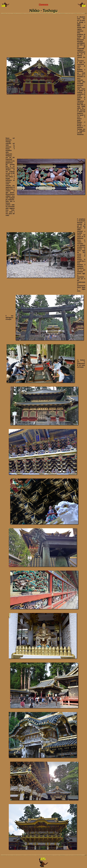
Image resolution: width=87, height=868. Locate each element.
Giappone (44, 4)
